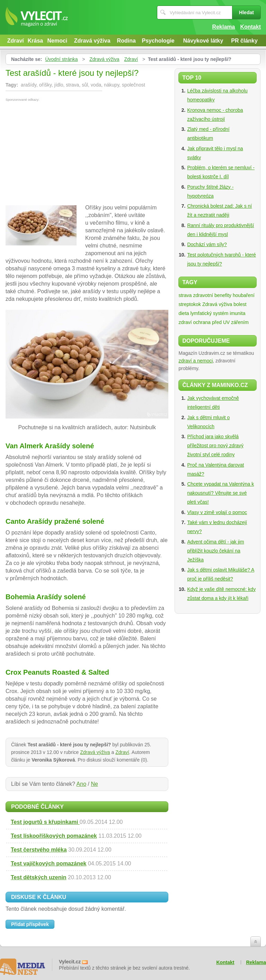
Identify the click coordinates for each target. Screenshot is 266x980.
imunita (237, 313)
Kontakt (250, 27)
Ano (81, 784)
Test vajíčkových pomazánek (48, 864)
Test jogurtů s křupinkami (45, 822)
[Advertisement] (64, 153)
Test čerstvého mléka (39, 850)
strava (185, 295)
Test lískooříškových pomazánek (54, 836)
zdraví (185, 322)
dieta (184, 313)
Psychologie (158, 41)
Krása (35, 41)
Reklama (224, 27)
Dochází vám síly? (207, 244)
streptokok (190, 304)
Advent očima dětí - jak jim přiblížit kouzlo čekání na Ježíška (215, 551)
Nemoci (57, 41)
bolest (240, 304)
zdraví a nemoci (196, 361)
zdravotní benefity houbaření (224, 295)
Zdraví (16, 41)
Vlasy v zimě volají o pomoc (217, 512)
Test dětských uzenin (39, 877)
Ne (94, 784)
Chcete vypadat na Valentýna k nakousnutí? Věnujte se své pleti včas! (220, 493)
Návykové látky (203, 41)
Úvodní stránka (61, 59)
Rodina (126, 41)
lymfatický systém (210, 313)
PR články (244, 41)
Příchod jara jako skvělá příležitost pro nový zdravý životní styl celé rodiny (215, 446)
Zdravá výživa (92, 41)
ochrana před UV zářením (221, 322)
